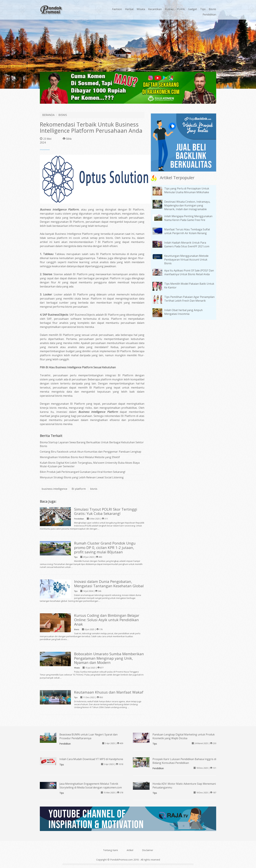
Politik (181, 9)
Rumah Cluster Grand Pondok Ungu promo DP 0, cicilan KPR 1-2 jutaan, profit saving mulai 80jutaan (105, 548)
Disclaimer (148, 850)
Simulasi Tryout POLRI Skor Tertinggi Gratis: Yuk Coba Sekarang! (106, 511)
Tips (203, 9)
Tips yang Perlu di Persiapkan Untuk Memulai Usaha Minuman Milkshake (187, 190)
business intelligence (54, 489)
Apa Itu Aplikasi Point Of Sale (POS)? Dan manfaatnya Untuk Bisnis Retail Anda (189, 272)
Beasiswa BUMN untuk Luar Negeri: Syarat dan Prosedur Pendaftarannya (88, 736)
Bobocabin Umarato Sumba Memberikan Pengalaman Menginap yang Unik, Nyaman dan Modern (109, 658)
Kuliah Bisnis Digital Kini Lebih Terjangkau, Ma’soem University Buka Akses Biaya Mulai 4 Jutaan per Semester (90, 465)
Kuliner (169, 9)
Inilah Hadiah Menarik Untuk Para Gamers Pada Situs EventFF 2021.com (187, 244)
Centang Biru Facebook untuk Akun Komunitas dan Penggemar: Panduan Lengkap (91, 452)
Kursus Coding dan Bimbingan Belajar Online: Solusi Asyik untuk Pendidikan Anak (107, 620)
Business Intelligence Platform (59, 210)
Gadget (192, 9)
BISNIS (63, 115)
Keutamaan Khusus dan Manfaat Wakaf (109, 692)
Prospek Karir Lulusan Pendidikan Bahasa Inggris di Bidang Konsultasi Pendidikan (184, 761)
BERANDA (48, 115)
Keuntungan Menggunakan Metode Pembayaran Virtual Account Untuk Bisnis (186, 260)
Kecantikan (155, 9)
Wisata (141, 9)
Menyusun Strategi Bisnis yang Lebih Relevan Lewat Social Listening (82, 477)
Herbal (129, 9)
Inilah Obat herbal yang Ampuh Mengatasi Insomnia (183, 312)
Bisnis (212, 9)
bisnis (94, 489)
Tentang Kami (110, 850)
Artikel (130, 850)
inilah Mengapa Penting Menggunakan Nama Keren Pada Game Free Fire (188, 218)
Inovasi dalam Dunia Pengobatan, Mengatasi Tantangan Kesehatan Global (109, 584)
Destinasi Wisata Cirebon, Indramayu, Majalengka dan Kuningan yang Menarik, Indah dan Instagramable (187, 205)
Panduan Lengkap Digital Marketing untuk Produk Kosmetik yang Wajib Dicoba (184, 736)
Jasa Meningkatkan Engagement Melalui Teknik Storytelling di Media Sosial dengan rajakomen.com (91, 786)
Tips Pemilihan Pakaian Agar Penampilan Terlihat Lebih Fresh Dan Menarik (189, 299)
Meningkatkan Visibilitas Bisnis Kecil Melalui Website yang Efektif (80, 457)
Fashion (117, 9)
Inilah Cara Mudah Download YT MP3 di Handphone (91, 759)
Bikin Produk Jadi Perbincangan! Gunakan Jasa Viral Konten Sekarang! (83, 472)
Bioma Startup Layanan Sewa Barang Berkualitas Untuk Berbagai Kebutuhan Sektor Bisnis (92, 444)
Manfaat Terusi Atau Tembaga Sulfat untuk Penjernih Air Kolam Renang (187, 231)
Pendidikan (209, 15)
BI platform (79, 489)
